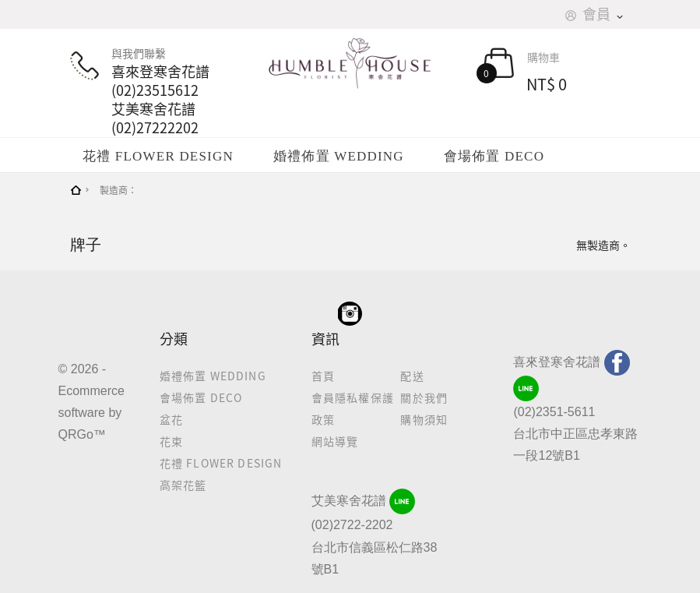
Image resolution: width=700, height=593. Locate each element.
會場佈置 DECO (494, 156)
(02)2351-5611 (554, 412)
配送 (412, 376)
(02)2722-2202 (352, 525)
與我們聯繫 (156, 91)
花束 (171, 441)
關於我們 (424, 397)
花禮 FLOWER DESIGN (158, 156)
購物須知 (424, 419)
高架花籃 (183, 485)
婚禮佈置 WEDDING (339, 156)
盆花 (171, 419)
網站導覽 (335, 441)
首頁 (323, 376)
